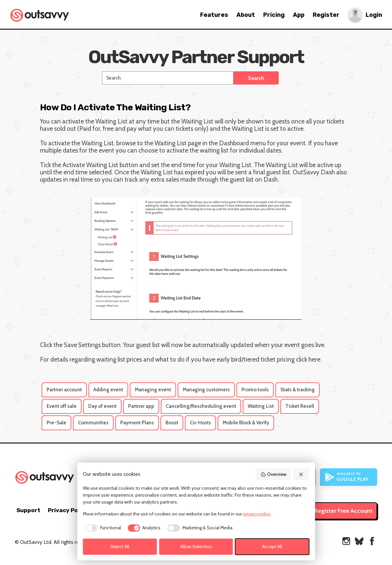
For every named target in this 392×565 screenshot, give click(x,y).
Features (214, 15)
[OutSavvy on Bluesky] (359, 541)
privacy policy (257, 514)
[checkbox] (102, 528)
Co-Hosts (200, 423)
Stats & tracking (298, 390)
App (299, 15)
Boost (172, 423)
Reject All (120, 547)
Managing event (153, 390)
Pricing (274, 15)
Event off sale (62, 406)
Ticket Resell (300, 406)
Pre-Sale (56, 423)
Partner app (141, 406)
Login (374, 15)
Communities (93, 423)
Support (28, 510)
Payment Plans (137, 423)
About (246, 15)
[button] (302, 474)
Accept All (272, 547)
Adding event (108, 390)
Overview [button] (273, 474)
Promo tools (255, 390)
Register (326, 15)
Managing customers (206, 390)
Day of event (102, 406)
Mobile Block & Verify (246, 423)
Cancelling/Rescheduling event (201, 406)
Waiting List (261, 406)
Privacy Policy (68, 510)
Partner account (64, 390)
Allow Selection (196, 547)
